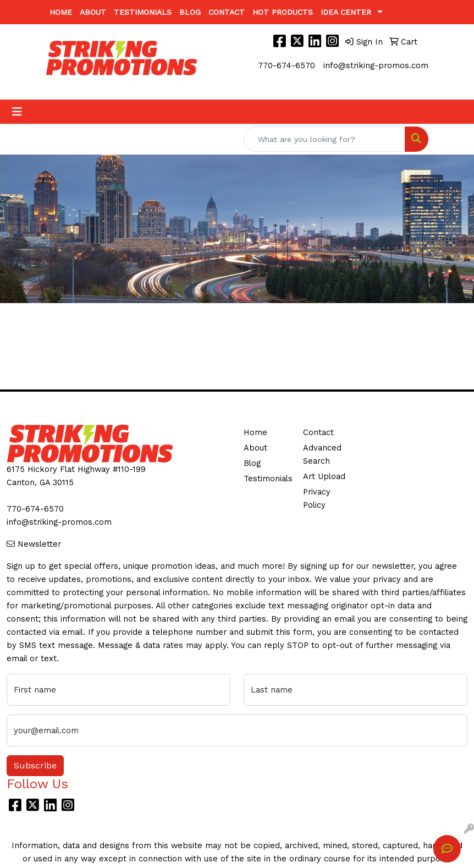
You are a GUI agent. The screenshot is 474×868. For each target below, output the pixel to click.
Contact (227, 12)
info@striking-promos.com (376, 65)
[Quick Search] (324, 139)
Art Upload (324, 476)
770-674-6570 (286, 65)
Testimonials (143, 12)
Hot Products (283, 12)
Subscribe (35, 765)
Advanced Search (322, 454)
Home (61, 12)
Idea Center (346, 12)
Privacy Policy (317, 498)
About (93, 12)
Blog (190, 12)
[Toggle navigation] (17, 112)
